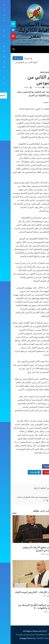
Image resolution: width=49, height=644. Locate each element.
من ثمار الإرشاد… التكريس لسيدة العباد (25, 592)
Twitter (24, 466)
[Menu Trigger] (43, 6)
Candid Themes (33, 638)
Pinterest (39, 472)
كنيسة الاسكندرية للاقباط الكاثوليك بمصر (24, 30)
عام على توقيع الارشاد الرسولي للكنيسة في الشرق (29, 549)
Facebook (39, 466)
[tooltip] (3, 24)
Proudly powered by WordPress (20, 635)
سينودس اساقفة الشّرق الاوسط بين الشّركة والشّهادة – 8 (26, 607)
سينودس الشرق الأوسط (37, 72)
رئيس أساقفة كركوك (32, 488)
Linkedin (24, 472)
